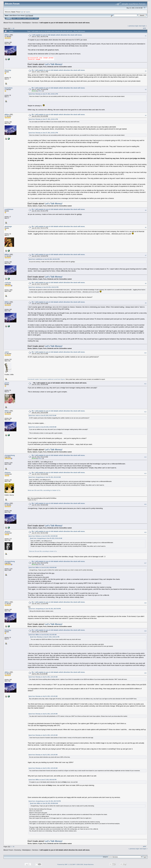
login (22, 12)
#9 (146, 303)
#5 (146, 210)
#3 (146, 89)
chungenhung (10, 455)
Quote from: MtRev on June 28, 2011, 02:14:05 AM (42, 635)
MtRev (7, 35)
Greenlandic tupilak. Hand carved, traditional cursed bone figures (46, 379)
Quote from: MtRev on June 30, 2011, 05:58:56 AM (42, 568)
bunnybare (8, 88)
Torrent (31, 15)
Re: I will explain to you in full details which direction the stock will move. (58, 70)
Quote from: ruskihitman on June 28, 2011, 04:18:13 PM (44, 259)
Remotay (8, 70)
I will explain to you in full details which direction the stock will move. (65, 23)
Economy (18, 23)
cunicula (8, 282)
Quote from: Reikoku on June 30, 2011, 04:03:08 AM (43, 536)
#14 (145, 473)
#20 (145, 673)
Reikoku (8, 472)
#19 (145, 631)
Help (14, 18)
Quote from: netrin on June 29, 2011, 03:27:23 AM (42, 415)
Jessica (7, 531)
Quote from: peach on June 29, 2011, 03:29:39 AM (42, 427)
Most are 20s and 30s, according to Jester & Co (44, 490)
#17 (145, 563)
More (36, 18)
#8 (146, 284)
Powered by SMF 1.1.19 (64, 864)
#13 (145, 457)
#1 (146, 36)
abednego (8, 226)
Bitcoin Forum (8, 23)
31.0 (27, 15)
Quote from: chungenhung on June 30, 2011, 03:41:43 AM (45, 477)
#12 (145, 412)
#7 (146, 255)
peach (7, 383)
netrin (7, 352)
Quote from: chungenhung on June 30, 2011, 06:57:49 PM (45, 609)
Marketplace (26, 23)
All (14, 28)
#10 (145, 353)
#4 (146, 116)
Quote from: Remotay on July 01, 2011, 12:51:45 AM (43, 677)
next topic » (143, 26)
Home (9, 18)
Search (19, 18)
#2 (146, 71)
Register (30, 18)
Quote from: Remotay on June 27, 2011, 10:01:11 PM (43, 94)
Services (35, 23)
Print (145, 28)
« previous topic (133, 26)
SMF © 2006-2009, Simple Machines (83, 864)
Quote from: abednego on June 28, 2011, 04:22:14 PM (43, 287)
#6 (146, 227)
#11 (145, 384)
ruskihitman (9, 209)
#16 (145, 532)
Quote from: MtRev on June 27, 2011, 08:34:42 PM (42, 780)
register (28, 12)
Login (25, 18)
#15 (145, 504)
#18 (145, 603)
